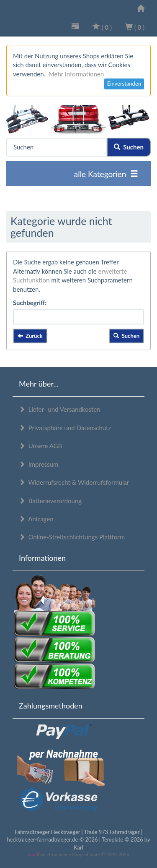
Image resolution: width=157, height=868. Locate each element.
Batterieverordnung (50, 501)
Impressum (39, 464)
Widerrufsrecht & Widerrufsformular (74, 482)
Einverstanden (124, 84)
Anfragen (36, 519)
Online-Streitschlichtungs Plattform (72, 537)
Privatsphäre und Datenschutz (65, 428)
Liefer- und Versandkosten (60, 409)
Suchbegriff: (30, 303)
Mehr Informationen (76, 74)
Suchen (129, 147)
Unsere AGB (40, 446)
